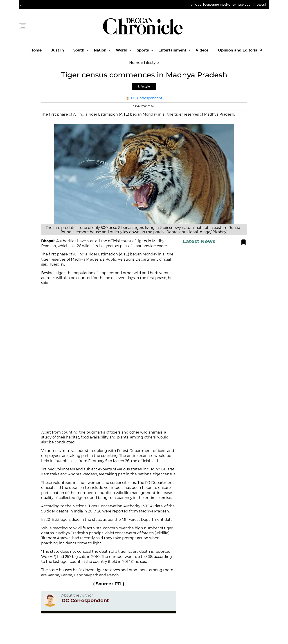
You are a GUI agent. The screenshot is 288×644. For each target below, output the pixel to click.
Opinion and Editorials (239, 50)
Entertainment (172, 50)
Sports (143, 50)
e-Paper (197, 5)
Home (36, 50)
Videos (202, 50)
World (122, 50)
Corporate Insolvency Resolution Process (235, 5)
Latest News (199, 241)
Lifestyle (144, 86)
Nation (100, 50)
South (79, 50)
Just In (57, 50)
